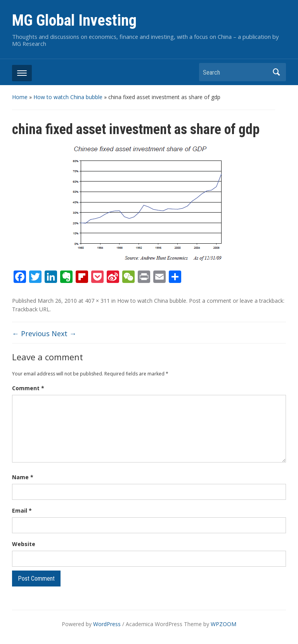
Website (24, 544)
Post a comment (210, 301)
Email (22, 510)
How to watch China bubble (68, 97)
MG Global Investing (74, 20)
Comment (28, 388)
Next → (64, 333)
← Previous (31, 333)
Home (20, 97)
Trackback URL (31, 309)
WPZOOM (223, 624)
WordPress (107, 624)
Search (276, 72)
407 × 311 (97, 301)
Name (23, 477)
